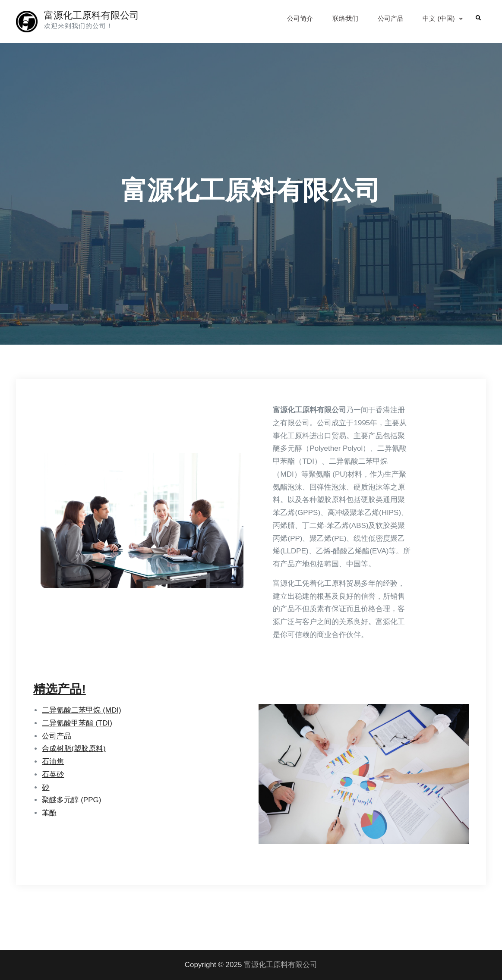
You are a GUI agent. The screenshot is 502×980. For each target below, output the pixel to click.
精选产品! (59, 689)
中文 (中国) (439, 18)
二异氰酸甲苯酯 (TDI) (77, 723)
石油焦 (53, 762)
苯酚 (49, 813)
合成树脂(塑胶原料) (74, 749)
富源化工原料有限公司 (92, 15)
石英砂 (53, 774)
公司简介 (300, 18)
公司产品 (391, 18)
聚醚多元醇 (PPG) (71, 800)
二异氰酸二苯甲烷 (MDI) (81, 710)
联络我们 (345, 18)
